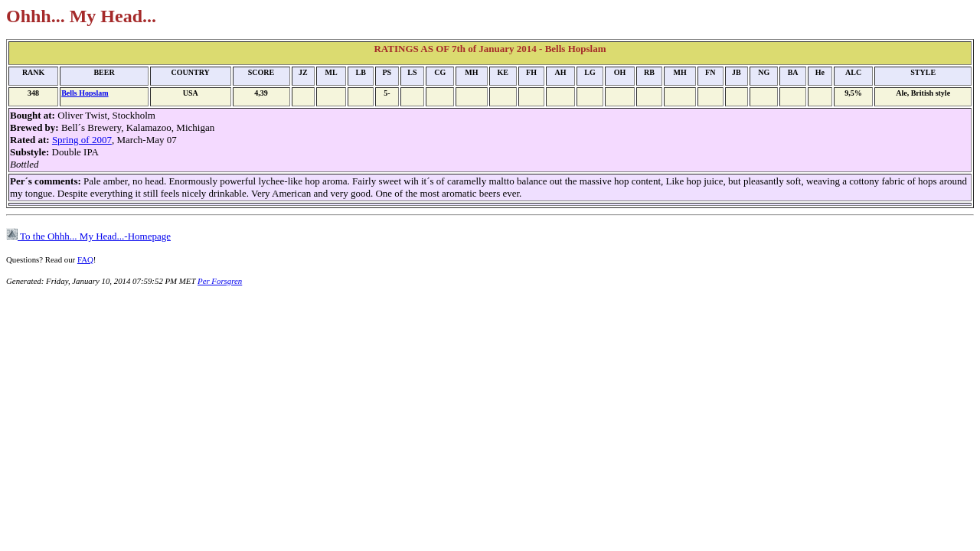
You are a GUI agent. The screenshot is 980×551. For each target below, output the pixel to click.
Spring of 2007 (82, 140)
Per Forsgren (220, 281)
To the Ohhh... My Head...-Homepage (88, 236)
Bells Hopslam (85, 93)
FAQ (85, 259)
